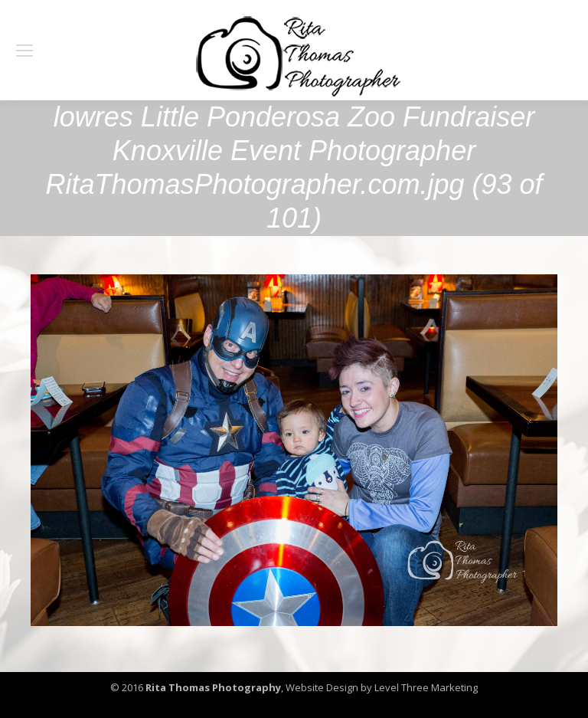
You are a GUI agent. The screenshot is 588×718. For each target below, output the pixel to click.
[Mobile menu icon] (24, 51)
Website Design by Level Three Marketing (381, 687)
